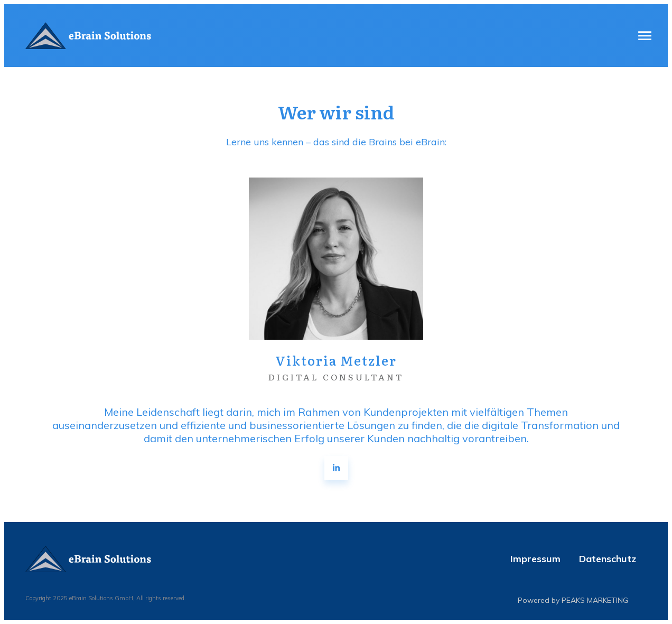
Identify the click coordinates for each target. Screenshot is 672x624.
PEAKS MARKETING (595, 600)
